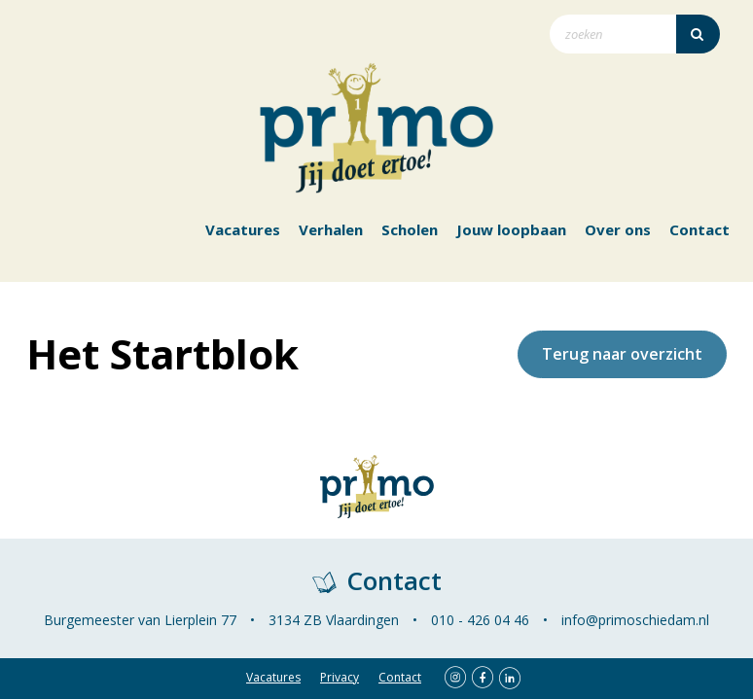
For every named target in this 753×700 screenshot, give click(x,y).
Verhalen (331, 229)
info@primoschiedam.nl (635, 620)
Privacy (340, 677)
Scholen (410, 229)
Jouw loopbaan (511, 229)
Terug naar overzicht (622, 354)
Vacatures (243, 229)
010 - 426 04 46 (480, 620)
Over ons (618, 229)
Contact (699, 229)
